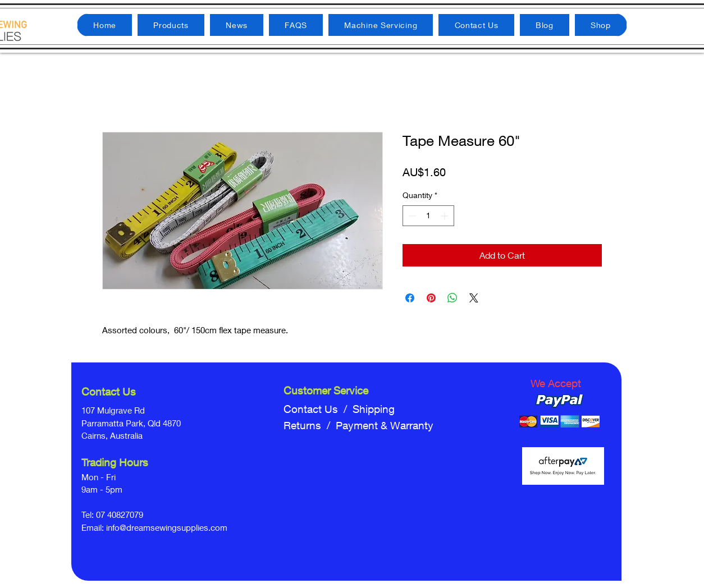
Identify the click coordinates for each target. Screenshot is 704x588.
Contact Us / (318, 409)
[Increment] (445, 216)
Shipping (374, 409)
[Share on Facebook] (410, 298)
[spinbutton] (428, 216)
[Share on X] (474, 298)
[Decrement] (411, 216)
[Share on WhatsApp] (452, 298)
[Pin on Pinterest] (431, 298)
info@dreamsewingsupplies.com (167, 527)
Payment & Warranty (385, 425)
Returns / (310, 425)
